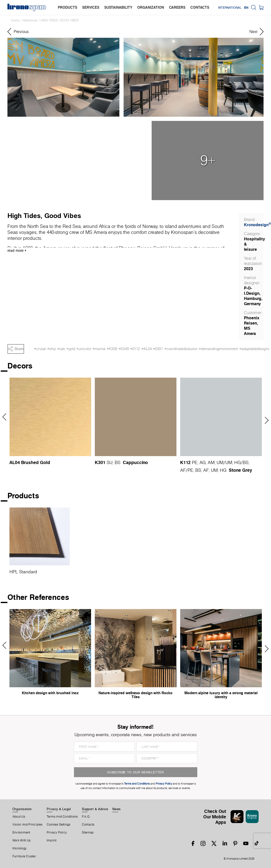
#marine (99, 349)
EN (246, 7)
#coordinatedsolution (181, 349)
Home (15, 20)
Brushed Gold (36, 462)
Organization (22, 809)
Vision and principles (28, 825)
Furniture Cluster (24, 856)
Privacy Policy (57, 832)
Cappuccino (135, 462)
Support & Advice (95, 809)
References (30, 20)
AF (183, 470)
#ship (51, 349)
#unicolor (84, 349)
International (230, 7)
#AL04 (147, 349)
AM (211, 462)
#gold (71, 349)
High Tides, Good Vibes (60, 20)
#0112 (135, 349)
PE (195, 462)
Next (265, 420)
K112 (185, 462)
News (117, 809)
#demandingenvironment (218, 349)
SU (110, 462)
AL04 (15, 462)
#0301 (158, 349)
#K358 (112, 349)
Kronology (19, 848)
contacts (200, 7)
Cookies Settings (59, 825)
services (91, 7)
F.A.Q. (86, 817)
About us (19, 817)
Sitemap (88, 832)
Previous (6, 417)
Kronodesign (257, 225)
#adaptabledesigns (254, 349)
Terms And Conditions (62, 817)
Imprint (52, 840)
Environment (21, 832)
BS (118, 462)
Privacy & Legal (59, 809)
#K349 (124, 349)
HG (237, 462)
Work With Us (22, 840)
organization (151, 7)
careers (177, 7)
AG (203, 462)
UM (220, 462)
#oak (61, 349)
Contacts (88, 825)
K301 (100, 462)
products (68, 7)
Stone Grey (240, 470)
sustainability (118, 7)
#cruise (40, 349)
